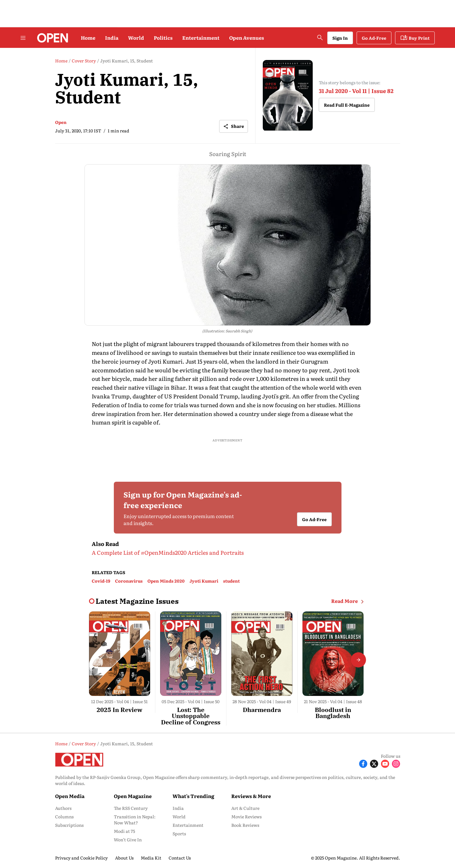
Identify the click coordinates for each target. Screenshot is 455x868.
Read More (349, 601)
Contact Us (180, 858)
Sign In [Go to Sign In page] (340, 38)
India (112, 38)
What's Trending (193, 796)
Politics (163, 38)
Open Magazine (133, 796)
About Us (124, 858)
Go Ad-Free (374, 38)
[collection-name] (137, 601)
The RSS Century (131, 808)
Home (88, 38)
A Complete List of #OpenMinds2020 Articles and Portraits (168, 552)
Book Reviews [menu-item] (245, 825)
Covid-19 (101, 581)
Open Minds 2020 (166, 581)
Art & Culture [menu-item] (245, 808)
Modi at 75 (124, 831)
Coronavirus (129, 581)
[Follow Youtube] (385, 763)
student (231, 581)
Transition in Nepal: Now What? (135, 820)
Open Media (70, 796)
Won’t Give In (128, 840)
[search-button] (320, 38)
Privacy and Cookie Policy (81, 858)
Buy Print (415, 38)
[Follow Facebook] (363, 763)
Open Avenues (247, 38)
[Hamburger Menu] (23, 38)
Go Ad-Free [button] (314, 519)
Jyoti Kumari (204, 581)
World (136, 38)
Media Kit (151, 858)
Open (61, 122)
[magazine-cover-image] (288, 96)
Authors (63, 808)
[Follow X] (374, 763)
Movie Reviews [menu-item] (246, 816)
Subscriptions (69, 825)
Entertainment (201, 38)
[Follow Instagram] (396, 763)
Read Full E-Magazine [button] (347, 105)
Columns (64, 816)
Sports (179, 833)
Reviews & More (251, 796)
